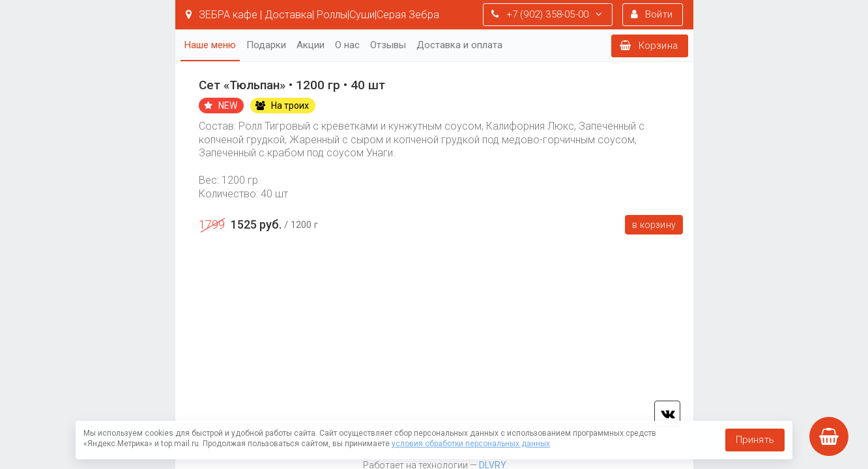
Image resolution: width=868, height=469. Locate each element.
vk (667, 414)
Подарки (266, 45)
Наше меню (210, 45)
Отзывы (388, 45)
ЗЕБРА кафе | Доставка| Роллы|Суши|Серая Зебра (312, 15)
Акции (311, 45)
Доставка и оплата (459, 45)
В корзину (654, 225)
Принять (755, 440)
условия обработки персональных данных (471, 444)
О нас (347, 45)
